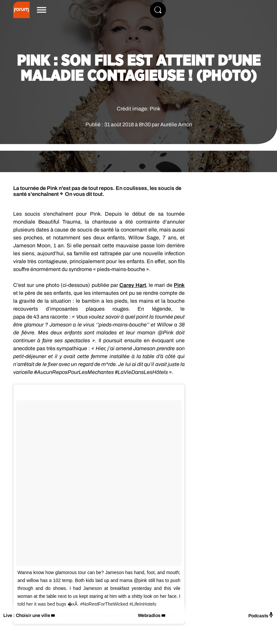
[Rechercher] (158, 10)
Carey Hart (133, 285)
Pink (179, 285)
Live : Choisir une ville (27, 615)
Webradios (149, 615)
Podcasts (261, 615)
